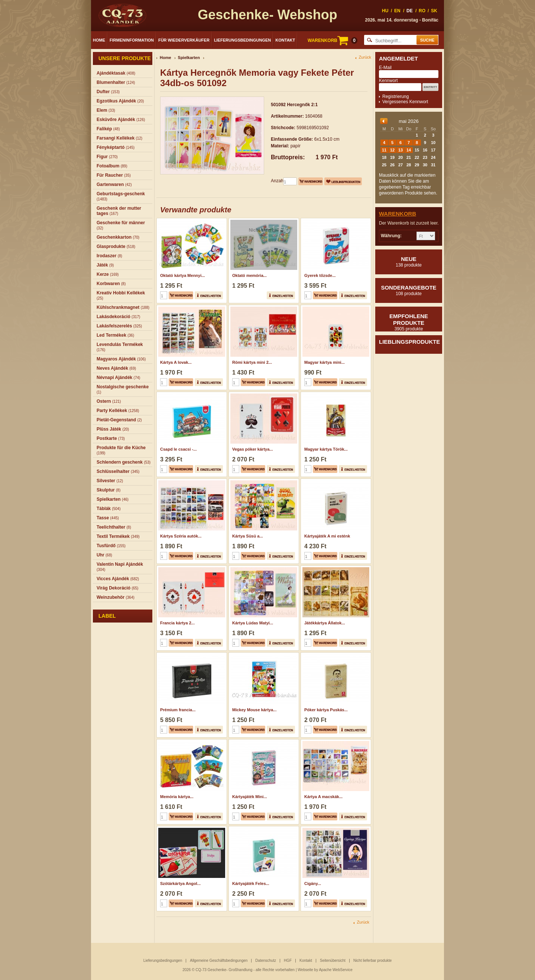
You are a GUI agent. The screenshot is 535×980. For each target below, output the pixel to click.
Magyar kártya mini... (325, 362)
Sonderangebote (409, 290)
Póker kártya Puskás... (326, 710)
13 (401, 150)
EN (397, 11)
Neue (409, 262)
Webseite (305, 970)
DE (410, 11)
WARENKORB (333, 40)
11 (384, 150)
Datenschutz (266, 961)
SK (434, 11)
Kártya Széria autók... (181, 536)
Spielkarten (189, 58)
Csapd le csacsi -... (178, 449)
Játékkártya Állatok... (325, 623)
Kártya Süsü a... (248, 536)
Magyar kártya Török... (326, 449)
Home (99, 40)
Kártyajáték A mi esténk (327, 536)
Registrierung (395, 97)
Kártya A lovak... (176, 362)
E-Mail (385, 68)
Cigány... (313, 883)
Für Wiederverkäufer (184, 40)
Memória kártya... (177, 797)
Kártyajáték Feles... (251, 883)
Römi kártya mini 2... (252, 362)
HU (385, 11)
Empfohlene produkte (409, 322)
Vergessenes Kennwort (405, 102)
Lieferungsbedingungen (242, 40)
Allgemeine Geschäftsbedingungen (219, 961)
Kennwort (388, 81)
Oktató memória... (249, 275)
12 (392, 150)
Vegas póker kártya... (252, 449)
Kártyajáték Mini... (250, 797)
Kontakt (285, 40)
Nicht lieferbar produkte (372, 961)
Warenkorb (398, 214)
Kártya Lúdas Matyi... (253, 623)
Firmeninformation (132, 40)
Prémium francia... (178, 710)
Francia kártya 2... (177, 623)
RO (422, 11)
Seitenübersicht (333, 961)
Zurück (365, 57)
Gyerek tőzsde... (320, 275)
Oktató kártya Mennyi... (182, 275)
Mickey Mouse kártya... (254, 710)
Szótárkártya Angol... (180, 883)
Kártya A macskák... (323, 797)
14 (409, 150)
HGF (288, 961)
